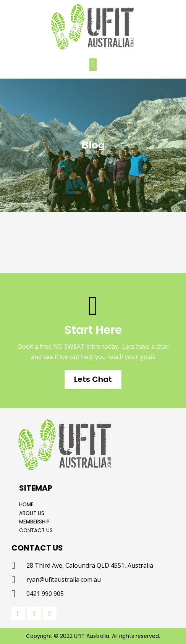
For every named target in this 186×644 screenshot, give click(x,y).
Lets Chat (93, 379)
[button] (93, 65)
